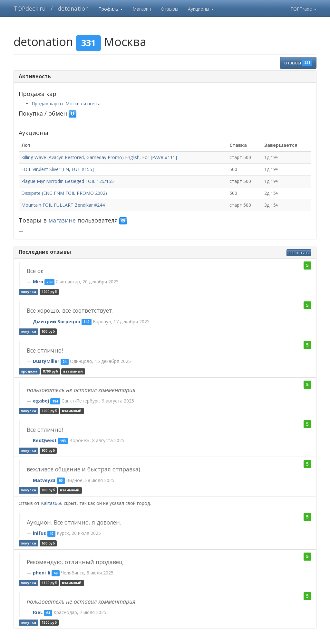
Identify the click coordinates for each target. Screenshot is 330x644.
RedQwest (45, 440)
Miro (38, 282)
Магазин (142, 9)
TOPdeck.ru (30, 8)
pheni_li (42, 573)
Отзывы (170, 9)
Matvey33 (44, 480)
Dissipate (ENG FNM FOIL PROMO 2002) (64, 193)
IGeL (38, 612)
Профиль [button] (111, 9)
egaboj (41, 401)
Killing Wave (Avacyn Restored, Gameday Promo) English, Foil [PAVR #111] (99, 157)
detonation (73, 8)
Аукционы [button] (201, 9)
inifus (39, 533)
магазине (62, 220)
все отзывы (299, 253)
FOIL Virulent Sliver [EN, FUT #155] (58, 169)
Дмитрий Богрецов (57, 322)
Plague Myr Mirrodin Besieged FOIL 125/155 (68, 181)
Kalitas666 (52, 503)
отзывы (298, 63)
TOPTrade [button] (303, 9)
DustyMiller (46, 361)
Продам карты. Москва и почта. (67, 104)
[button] (73, 114)
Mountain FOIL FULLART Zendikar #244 (63, 205)
